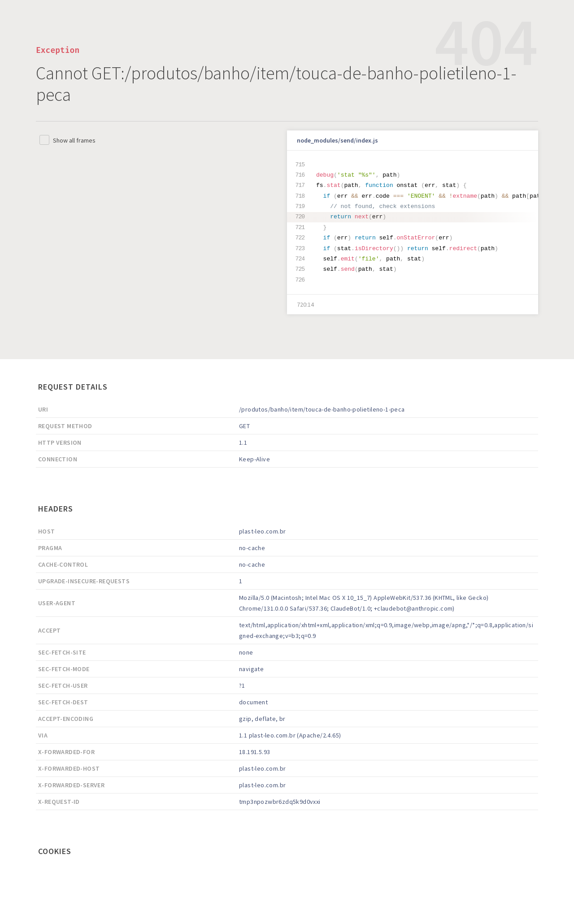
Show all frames (74, 140)
